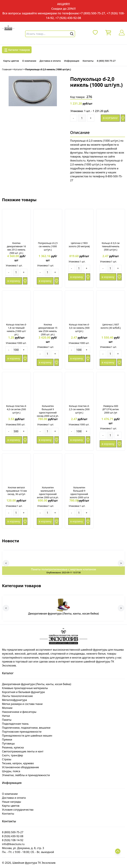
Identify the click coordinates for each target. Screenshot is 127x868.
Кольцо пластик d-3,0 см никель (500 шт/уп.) (79, 328)
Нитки (6, 716)
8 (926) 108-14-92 (13, 840)
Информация (72, 61)
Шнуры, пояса (11, 771)
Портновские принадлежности (22, 732)
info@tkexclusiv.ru (13, 844)
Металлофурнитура (14, 700)
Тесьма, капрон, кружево (18, 763)
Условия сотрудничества (18, 810)
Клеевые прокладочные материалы (25, 688)
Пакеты (7, 720)
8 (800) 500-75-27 (106, 61)
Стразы (7, 759)
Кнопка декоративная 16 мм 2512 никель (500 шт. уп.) (16, 248)
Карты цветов (11, 61)
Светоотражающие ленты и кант (23, 751)
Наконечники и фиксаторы (19, 712)
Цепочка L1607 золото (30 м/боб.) (111, 326)
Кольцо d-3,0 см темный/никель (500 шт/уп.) (111, 246)
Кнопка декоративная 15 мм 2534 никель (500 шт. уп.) (48, 329)
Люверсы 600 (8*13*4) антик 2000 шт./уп (111, 409)
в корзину (110, 118)
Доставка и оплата (50, 61)
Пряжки (7, 740)
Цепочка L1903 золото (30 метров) (79, 245)
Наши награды (11, 802)
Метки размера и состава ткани (22, 704)
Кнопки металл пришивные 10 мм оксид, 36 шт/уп (16, 491)
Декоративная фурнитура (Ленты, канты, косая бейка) (37, 684)
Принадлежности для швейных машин (27, 736)
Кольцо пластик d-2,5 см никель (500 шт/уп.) (79, 409)
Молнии (7, 708)
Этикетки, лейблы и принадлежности (26, 775)
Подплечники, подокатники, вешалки (26, 728)
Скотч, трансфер (12, 755)
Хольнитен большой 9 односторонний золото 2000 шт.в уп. (79, 494)
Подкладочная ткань (15, 724)
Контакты (88, 61)
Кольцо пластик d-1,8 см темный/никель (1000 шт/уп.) (16, 329)
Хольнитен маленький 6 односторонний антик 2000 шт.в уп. (48, 492)
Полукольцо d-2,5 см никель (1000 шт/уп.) (48, 246)
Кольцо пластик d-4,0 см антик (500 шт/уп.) (16, 409)
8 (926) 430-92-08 (13, 836)
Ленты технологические (17, 696)
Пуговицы (8, 743)
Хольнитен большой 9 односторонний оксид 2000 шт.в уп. (48, 411)
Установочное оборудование (20, 767)
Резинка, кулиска (13, 747)
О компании (29, 61)
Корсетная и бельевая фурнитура (23, 692)
